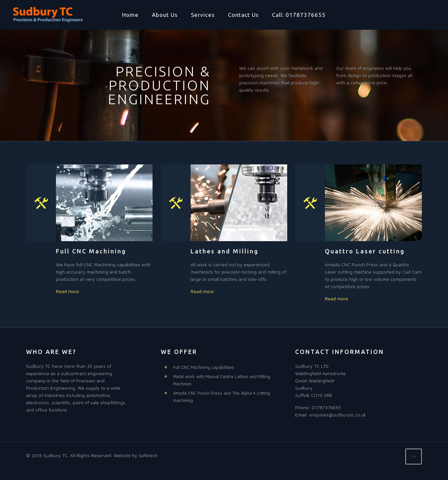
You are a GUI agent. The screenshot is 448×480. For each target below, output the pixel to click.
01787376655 (326, 407)
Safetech (148, 455)
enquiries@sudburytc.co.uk (338, 415)
